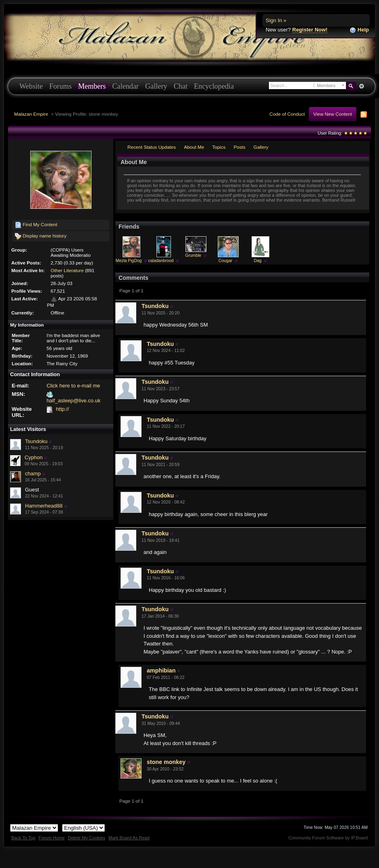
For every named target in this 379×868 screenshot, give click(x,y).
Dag (258, 261)
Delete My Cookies (86, 838)
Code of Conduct (287, 114)
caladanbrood (161, 261)
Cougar (225, 261)
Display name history (41, 236)
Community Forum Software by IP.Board (328, 838)
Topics (219, 147)
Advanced (361, 86)
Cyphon (34, 457)
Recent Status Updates (152, 147)
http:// (63, 409)
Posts (239, 147)
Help (359, 30)
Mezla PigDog (129, 261)
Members (92, 86)
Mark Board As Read (129, 838)
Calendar (125, 86)
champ (33, 474)
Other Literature (67, 270)
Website (31, 86)
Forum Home (52, 838)
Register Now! (310, 30)
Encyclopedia (214, 86)
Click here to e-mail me (73, 386)
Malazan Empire (31, 114)
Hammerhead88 (44, 506)
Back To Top (23, 838)
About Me (194, 147)
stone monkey (166, 762)
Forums (60, 86)
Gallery (156, 86)
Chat (181, 86)
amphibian (161, 670)
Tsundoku (36, 441)
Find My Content (36, 225)
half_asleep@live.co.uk (73, 401)
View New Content (333, 114)
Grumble (193, 255)
